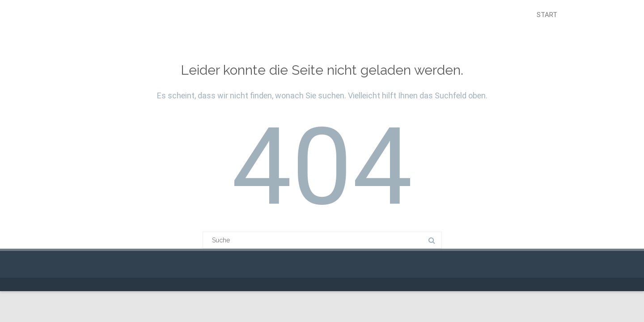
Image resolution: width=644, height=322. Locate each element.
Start (547, 15)
